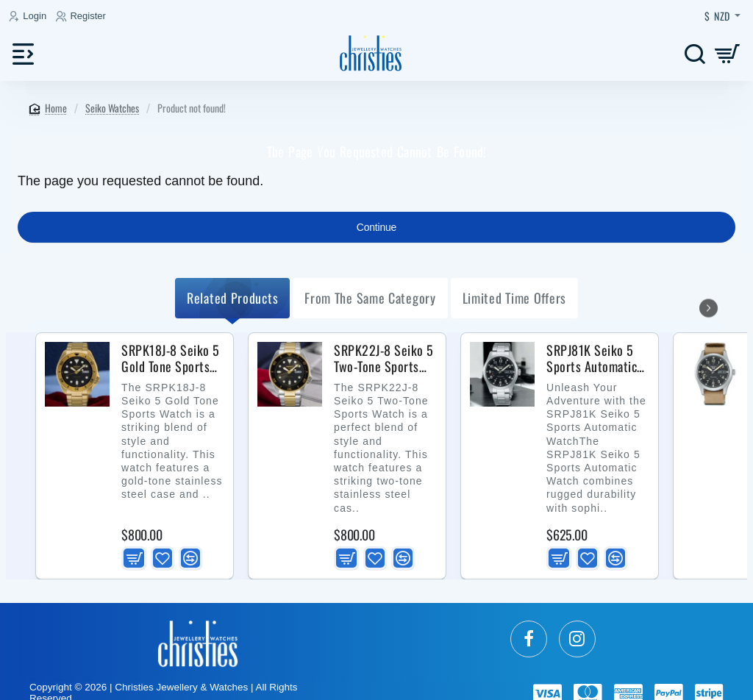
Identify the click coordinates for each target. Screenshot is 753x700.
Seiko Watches (112, 108)
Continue (376, 227)
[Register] (83, 17)
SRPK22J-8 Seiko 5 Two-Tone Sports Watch (384, 359)
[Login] (29, 17)
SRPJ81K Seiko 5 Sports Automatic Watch (592, 359)
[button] (134, 558)
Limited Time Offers (514, 298)
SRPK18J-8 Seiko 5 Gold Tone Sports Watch (171, 359)
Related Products (232, 298)
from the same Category (370, 298)
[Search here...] (695, 53)
